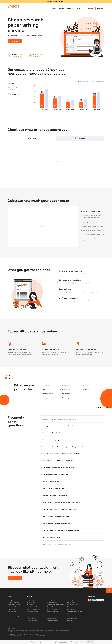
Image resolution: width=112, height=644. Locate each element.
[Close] (90, 642)
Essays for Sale (31, 602)
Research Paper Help (53, 607)
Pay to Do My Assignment (34, 616)
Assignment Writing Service (34, 614)
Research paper (13, 89)
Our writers (69, 9)
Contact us (78, 9)
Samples (70, 621)
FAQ (85, 9)
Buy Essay (70, 600)
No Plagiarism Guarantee (14, 607)
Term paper (14, 95)
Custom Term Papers (32, 611)
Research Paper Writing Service (55, 605)
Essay (12, 83)
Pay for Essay (71, 602)
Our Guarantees (12, 614)
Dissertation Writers (73, 618)
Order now (100, 9)
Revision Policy (12, 611)
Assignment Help (72, 614)
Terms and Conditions (13, 602)
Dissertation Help (31, 618)
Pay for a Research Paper (74, 607)
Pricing (54, 9)
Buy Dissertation (72, 616)
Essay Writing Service (32, 600)
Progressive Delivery (52, 621)
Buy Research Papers (73, 605)
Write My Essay (51, 600)
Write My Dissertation (53, 618)
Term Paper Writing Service (74, 611)
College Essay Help (52, 602)
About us (61, 9)
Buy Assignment (51, 614)
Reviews (91, 9)
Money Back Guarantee (14, 605)
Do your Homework (32, 621)
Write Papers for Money (33, 607)
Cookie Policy (11, 609)
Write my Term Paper (53, 611)
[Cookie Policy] (63, 642)
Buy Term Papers (72, 609)
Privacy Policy (11, 600)
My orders (102, 5)
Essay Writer (30, 605)
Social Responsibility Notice (15, 616)
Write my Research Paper (33, 609)
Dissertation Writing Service (54, 616)
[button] (109, 590)
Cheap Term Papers (52, 609)
